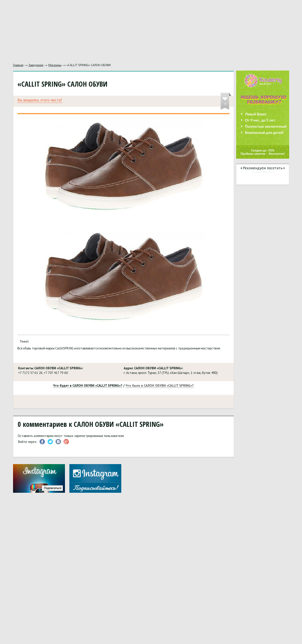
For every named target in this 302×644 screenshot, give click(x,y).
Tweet (24, 341)
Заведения (36, 65)
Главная (18, 65)
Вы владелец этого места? (40, 100)
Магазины (55, 65)
